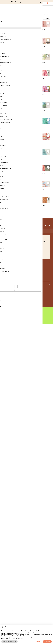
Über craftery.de (7, 586)
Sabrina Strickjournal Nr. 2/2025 (39, 438)
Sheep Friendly (6, 589)
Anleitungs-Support (7, 620)
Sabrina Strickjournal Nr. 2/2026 (14, 183)
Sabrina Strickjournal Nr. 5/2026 (39, 98)
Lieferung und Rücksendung (9, 610)
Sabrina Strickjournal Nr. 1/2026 (39, 183)
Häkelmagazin (7, 15)
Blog (4, 591)
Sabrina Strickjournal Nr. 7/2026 (39, 55)
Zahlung (5, 615)
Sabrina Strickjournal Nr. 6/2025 (14, 353)
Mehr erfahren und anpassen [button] (9, 641)
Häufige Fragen (6, 612)
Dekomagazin (36, 15)
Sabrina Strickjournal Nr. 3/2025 (39, 395)
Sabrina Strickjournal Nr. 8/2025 (14, 310)
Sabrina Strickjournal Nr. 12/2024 (39, 480)
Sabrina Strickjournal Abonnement (14, 438)
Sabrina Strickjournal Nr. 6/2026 (14, 98)
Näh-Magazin (15, 15)
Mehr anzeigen (27, 533)
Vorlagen (5, 599)
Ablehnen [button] (38, 641)
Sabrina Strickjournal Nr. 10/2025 (14, 268)
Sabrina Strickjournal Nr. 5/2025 (39, 353)
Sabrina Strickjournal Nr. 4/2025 (14, 395)
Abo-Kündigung (6, 618)
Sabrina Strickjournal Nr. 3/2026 (39, 141)
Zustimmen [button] (47, 641)
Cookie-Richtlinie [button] (14, 633)
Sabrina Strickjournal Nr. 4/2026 (14, 141)
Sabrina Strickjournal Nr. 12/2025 (14, 226)
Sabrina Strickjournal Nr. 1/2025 (14, 480)
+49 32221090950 (9, 565)
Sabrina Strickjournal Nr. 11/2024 (14, 522)
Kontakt (4, 607)
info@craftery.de (8, 562)
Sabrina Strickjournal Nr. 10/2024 (39, 522)
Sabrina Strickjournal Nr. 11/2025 (39, 226)
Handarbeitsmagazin (26, 15)
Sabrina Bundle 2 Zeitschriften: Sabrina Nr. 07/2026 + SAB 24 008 (14, 55)
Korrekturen (5, 596)
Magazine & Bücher (11, 7)
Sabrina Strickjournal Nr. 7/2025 (39, 310)
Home (4, 7)
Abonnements (6, 594)
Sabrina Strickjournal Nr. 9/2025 (39, 268)
